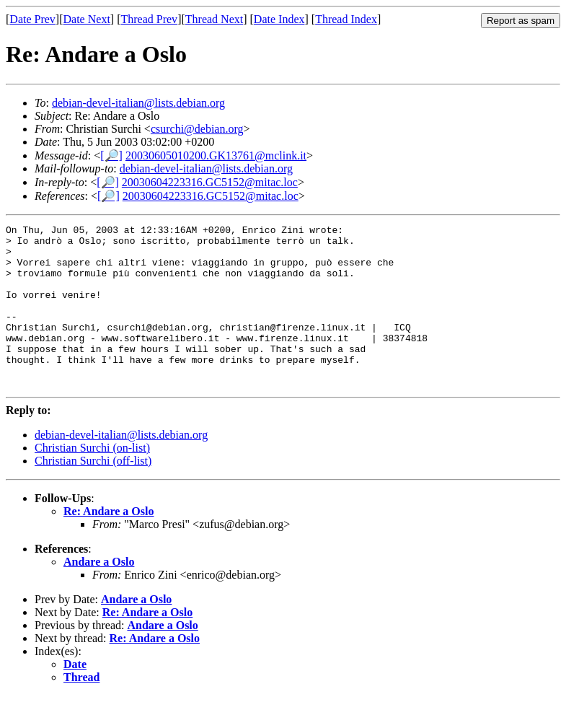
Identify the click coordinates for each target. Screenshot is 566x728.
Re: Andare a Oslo (109, 544)
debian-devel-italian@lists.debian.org (138, 103)
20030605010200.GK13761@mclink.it (216, 155)
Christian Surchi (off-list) (93, 493)
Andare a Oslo (99, 594)
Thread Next (214, 19)
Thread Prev (149, 19)
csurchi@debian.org (197, 129)
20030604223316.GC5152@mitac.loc (210, 182)
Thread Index (346, 19)
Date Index (279, 19)
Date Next (87, 19)
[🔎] (111, 155)
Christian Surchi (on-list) (92, 480)
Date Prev (32, 19)
